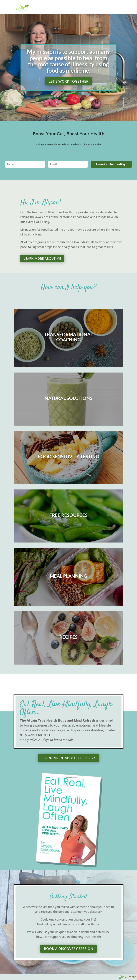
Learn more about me (42, 258)
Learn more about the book (68, 758)
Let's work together (69, 81)
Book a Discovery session (68, 949)
